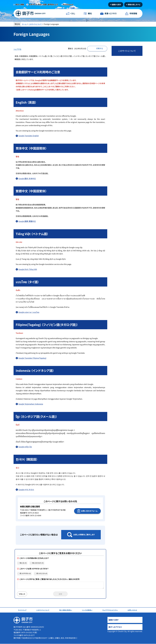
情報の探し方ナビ (134, 5)
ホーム (24, 24)
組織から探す (116, 5)
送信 (60, 594)
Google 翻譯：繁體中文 (27, 221)
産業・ (110, 14)
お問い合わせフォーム (89, 511)
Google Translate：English (29, 136)
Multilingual (68, 4)
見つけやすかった (24, 573)
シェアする (17, 49)
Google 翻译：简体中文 (27, 178)
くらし (73, 13)
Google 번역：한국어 (26, 490)
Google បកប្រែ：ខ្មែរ (25, 447)
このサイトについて (36, 24)
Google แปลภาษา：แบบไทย (29, 312)
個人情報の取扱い (66, 610)
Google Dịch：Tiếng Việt (28, 269)
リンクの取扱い (88, 610)
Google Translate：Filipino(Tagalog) (32, 358)
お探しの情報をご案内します (84, 535)
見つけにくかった (41, 573)
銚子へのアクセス (115, 627)
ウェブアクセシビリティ (110, 610)
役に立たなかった (37, 563)
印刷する (100, 48)
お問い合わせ (133, 610)
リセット (22, 594)
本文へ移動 (20, 4)
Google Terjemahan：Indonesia (31, 404)
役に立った (22, 563)
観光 (90, 13)
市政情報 (133, 13)
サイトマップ (22, 610)
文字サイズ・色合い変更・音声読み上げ (43, 4)
